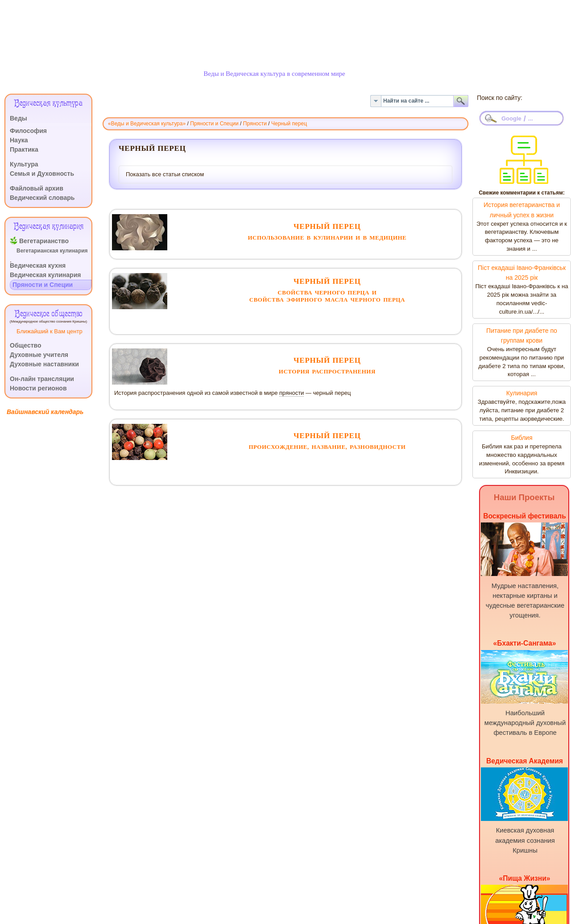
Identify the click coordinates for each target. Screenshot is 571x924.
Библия (521, 438)
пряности (292, 393)
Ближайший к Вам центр (50, 331)
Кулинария (522, 393)
